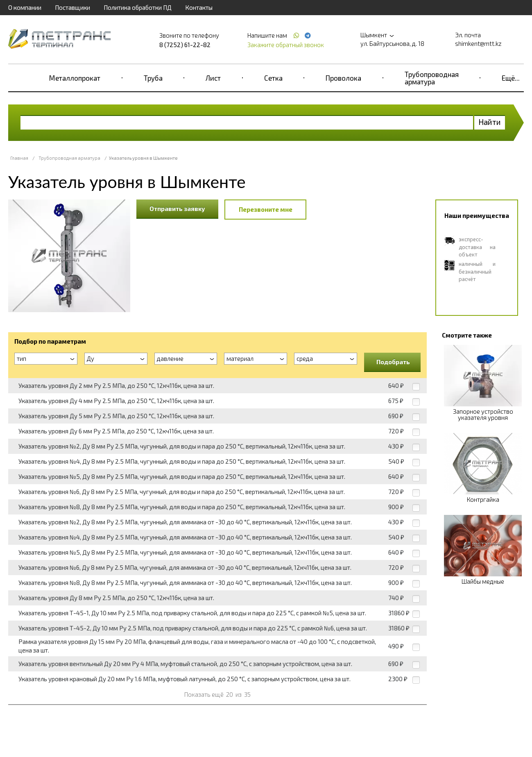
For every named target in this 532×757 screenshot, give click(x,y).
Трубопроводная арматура (432, 78)
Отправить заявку (177, 209)
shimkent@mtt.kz (478, 43)
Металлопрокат (75, 78)
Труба (153, 78)
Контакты (199, 7)
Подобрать (393, 362)
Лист (213, 78)
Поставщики (72, 7)
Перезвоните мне (266, 209)
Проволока (343, 78)
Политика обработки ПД (138, 7)
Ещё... (511, 78)
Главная (19, 158)
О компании (25, 7)
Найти (490, 122)
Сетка (273, 78)
